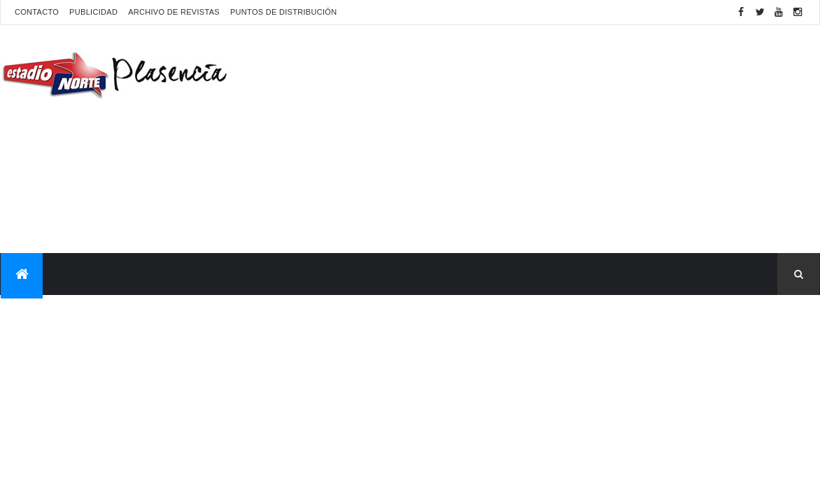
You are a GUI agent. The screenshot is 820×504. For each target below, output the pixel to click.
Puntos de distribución (283, 12)
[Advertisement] (565, 137)
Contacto (37, 12)
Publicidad (93, 12)
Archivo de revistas (174, 12)
